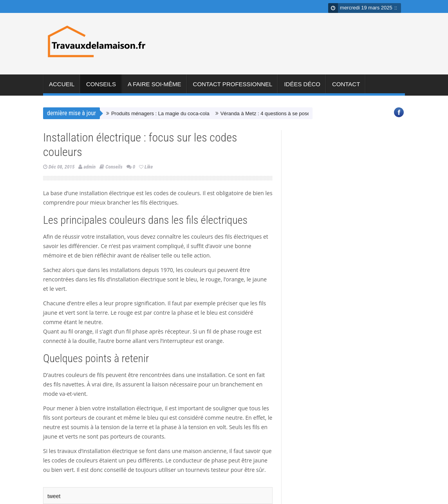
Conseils (101, 87)
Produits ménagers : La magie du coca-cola (160, 113)
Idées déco (302, 87)
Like (146, 167)
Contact (346, 87)
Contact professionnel (233, 87)
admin (89, 167)
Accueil (62, 87)
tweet (54, 496)
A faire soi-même (154, 87)
